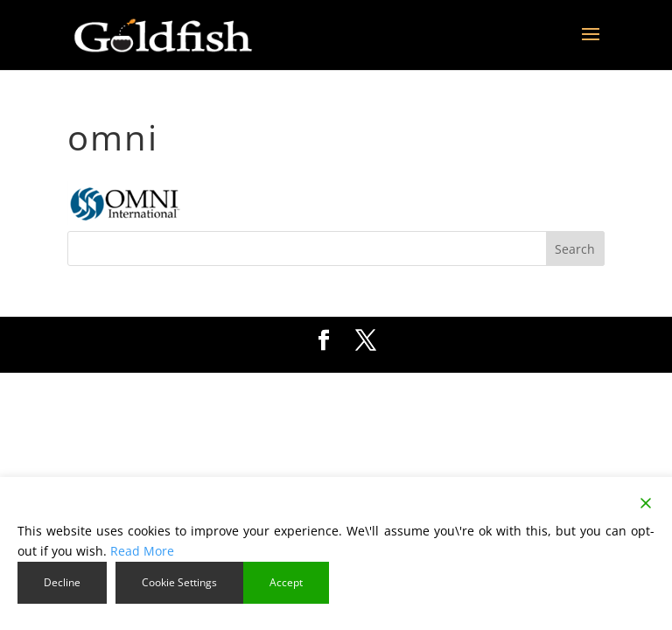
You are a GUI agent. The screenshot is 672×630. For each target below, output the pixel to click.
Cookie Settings (179, 582)
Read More (142, 551)
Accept (286, 582)
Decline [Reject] (62, 582)
